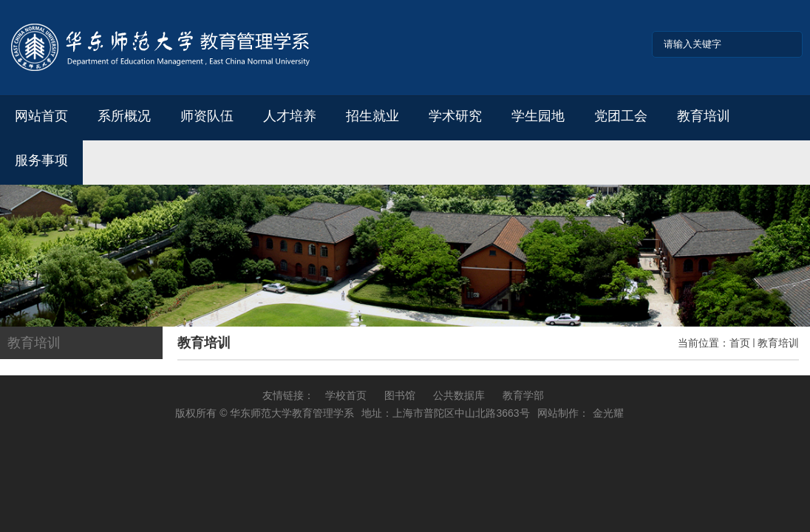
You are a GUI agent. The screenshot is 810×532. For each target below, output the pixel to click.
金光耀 (608, 413)
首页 (740, 343)
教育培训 (778, 343)
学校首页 (346, 395)
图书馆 (400, 395)
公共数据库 (459, 395)
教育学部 (523, 395)
